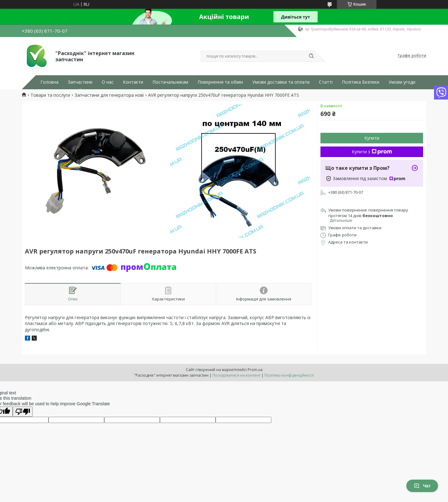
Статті (326, 82)
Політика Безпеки (361, 82)
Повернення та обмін (220, 82)
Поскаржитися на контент (236, 375)
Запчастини (80, 82)
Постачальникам (170, 82)
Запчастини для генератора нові (109, 95)
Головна (49, 82)
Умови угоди (402, 82)
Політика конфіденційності (289, 375)
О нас (108, 82)
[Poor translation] (23, 412)
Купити (372, 138)
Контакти (133, 82)
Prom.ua (255, 370)
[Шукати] (311, 56)
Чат (422, 486)
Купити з (372, 152)
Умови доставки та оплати (281, 82)
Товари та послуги (50, 95)
